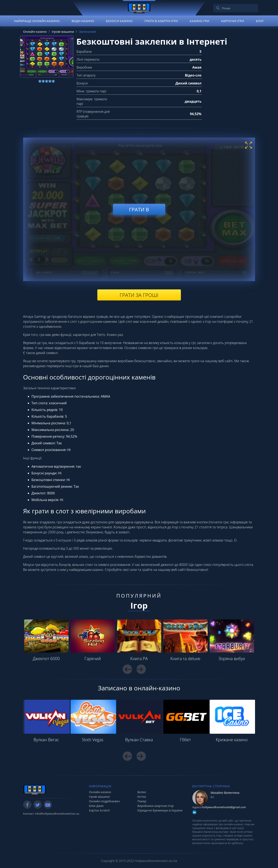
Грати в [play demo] (139, 209)
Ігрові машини (99, 797)
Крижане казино (232, 740)
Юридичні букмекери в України (160, 810)
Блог (260, 21)
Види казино (83, 21)
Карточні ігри (233, 21)
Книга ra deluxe (185, 659)
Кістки (142, 797)
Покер (142, 801)
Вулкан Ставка (139, 740)
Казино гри (199, 21)
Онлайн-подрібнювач (104, 801)
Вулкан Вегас (46, 740)
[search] (218, 8)
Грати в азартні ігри (161, 21)
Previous (128, 669)
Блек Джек (96, 806)
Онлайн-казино (100, 792)
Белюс (142, 792)
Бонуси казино (119, 21)
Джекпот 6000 (46, 659)
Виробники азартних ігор (156, 806)
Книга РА (139, 659)
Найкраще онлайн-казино (37, 21)
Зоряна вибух (232, 659)
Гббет (185, 740)
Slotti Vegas (93, 740)
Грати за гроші (139, 295)
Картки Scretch (99, 810)
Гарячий (93, 659)
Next (141, 669)
